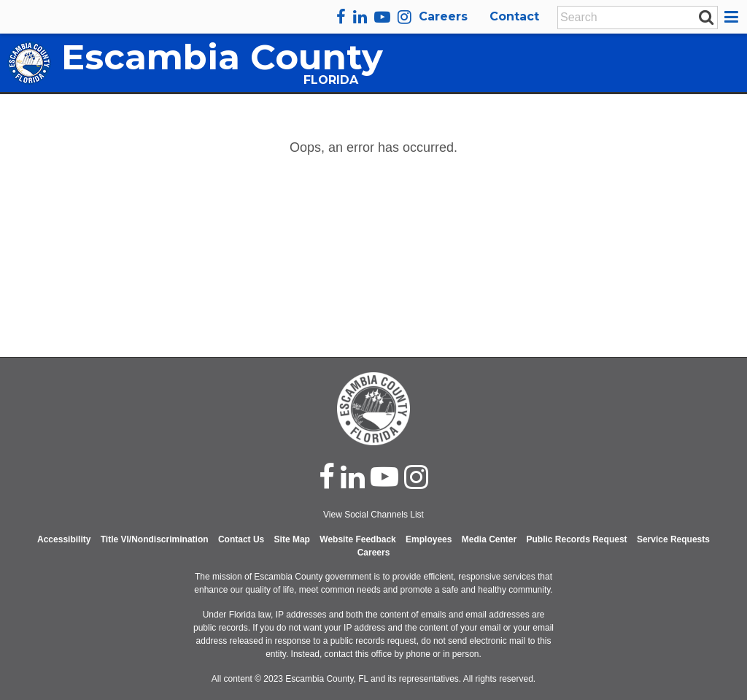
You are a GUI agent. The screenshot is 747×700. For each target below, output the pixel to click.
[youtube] (382, 17)
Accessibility (64, 539)
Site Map (292, 539)
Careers (443, 16)
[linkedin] (360, 17)
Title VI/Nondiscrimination (155, 539)
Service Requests (673, 539)
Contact (514, 16)
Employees (429, 539)
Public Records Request (577, 539)
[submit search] (706, 17)
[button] (734, 17)
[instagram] (405, 17)
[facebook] (341, 17)
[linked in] (353, 477)
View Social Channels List (373, 515)
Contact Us (241, 539)
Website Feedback (357, 539)
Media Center (489, 539)
